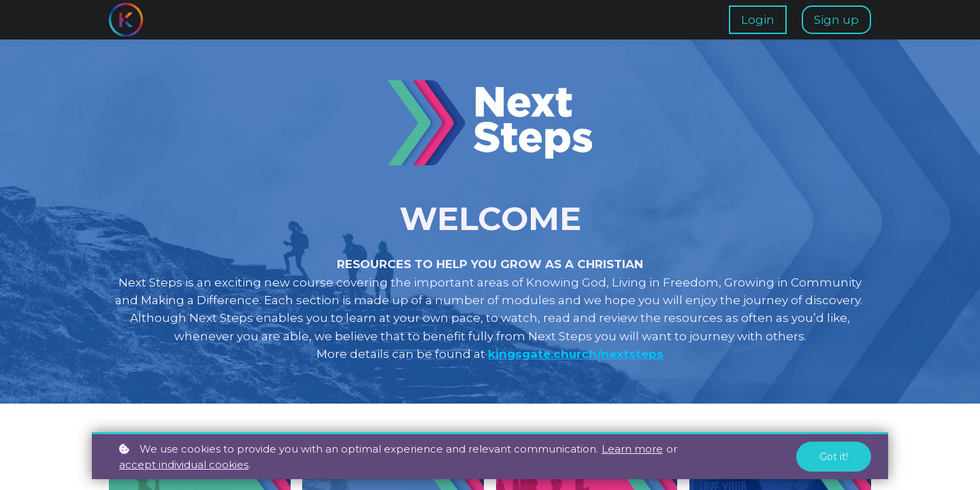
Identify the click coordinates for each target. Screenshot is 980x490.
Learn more (632, 449)
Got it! (834, 457)
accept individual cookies (184, 464)
